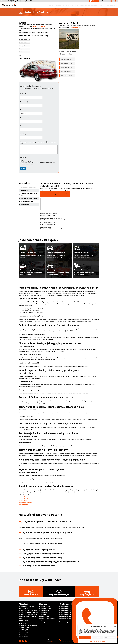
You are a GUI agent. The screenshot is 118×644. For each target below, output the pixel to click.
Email (22, 126)
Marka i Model (24, 94)
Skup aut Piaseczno (45, 610)
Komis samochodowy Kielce (67, 607)
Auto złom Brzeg (23, 501)
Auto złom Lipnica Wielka (25, 503)
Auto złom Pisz (23, 497)
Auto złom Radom (24, 627)
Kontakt (113, 5)
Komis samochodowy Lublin (67, 618)
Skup (102, 5)
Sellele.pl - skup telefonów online (61, 642)
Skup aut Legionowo (45, 609)
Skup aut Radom (44, 612)
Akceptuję (85, 638)
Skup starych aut (87, 595)
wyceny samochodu (76, 27)
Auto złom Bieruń (23, 505)
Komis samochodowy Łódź (67, 609)
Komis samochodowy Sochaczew (69, 620)
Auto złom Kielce (24, 623)
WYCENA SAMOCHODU (39, 27)
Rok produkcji (24, 102)
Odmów (98, 638)
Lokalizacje (42, 622)
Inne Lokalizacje (64, 622)
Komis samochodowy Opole (67, 616)
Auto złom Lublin (24, 633)
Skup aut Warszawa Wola (46, 620)
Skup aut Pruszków (45, 607)
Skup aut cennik (93, 5)
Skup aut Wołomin (44, 616)
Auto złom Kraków (24, 629)
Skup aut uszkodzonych (59, 595)
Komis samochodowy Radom (67, 612)
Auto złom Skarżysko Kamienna (28, 625)
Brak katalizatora (24, 59)
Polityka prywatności (93, 641)
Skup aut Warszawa (55, 5)
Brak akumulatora (24, 56)
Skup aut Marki (43, 614)
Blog (107, 5)
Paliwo (22, 110)
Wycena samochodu (81, 5)
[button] (115, 626)
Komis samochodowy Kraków (68, 610)
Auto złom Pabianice (25, 635)
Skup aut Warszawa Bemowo (47, 618)
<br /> (52, 204)
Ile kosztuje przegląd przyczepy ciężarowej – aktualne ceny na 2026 (28, 616)
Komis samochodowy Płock (67, 614)
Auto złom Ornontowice (25, 499)
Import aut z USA (68, 5)
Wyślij (23, 168)
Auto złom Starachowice (26, 631)
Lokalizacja (24, 134)
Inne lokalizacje (23, 637)
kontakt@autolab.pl (105, 1)
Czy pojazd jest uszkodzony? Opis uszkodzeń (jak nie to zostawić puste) (39, 143)
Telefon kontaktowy (26, 118)
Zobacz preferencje (110, 638)
